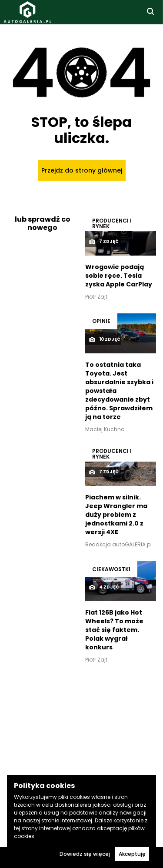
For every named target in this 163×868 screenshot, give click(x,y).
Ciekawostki (111, 569)
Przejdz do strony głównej (82, 170)
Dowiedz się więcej (85, 854)
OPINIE (101, 321)
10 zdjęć (105, 339)
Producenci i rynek (112, 224)
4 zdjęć (104, 587)
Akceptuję (132, 854)
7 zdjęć (104, 242)
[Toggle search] (150, 12)
